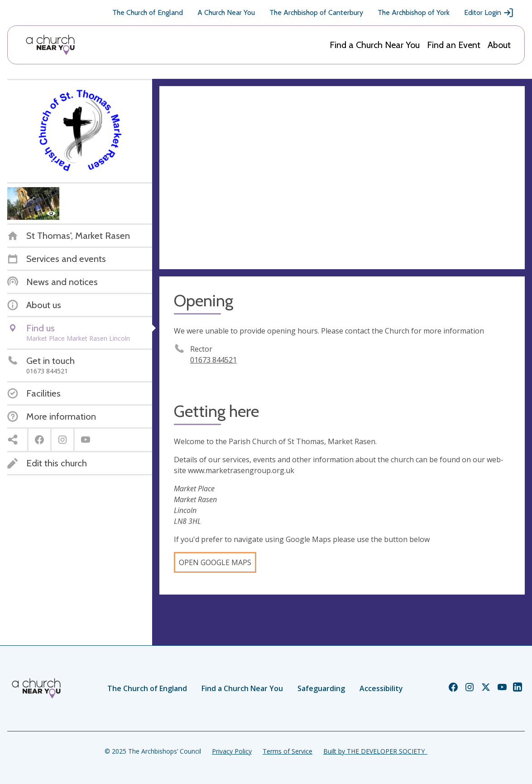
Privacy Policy (232, 751)
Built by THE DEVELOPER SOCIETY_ (375, 751)
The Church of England (148, 12)
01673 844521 (213, 360)
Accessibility (381, 688)
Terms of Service (288, 751)
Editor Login (489, 13)
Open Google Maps (215, 562)
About (499, 45)
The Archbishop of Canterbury (316, 12)
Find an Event (454, 45)
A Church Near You (226, 12)
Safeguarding (321, 688)
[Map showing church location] (342, 178)
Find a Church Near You (375, 45)
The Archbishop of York (414, 12)
